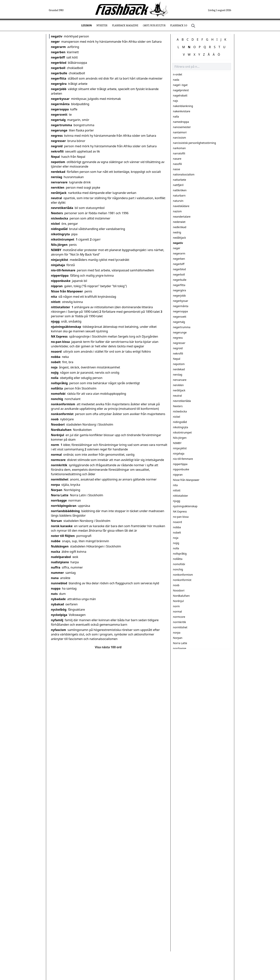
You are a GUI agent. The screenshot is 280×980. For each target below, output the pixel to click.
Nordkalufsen (61, 430)
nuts (54, 594)
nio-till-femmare (63, 270)
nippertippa (60, 276)
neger (55, 42)
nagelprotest (181, 90)
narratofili (179, 153)
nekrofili (57, 151)
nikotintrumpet (63, 239)
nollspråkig (59, 383)
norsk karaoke (62, 526)
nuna (55, 578)
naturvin (178, 201)
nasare (177, 159)
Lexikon (87, 25)
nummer (58, 573)
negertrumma (62, 125)
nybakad (58, 604)
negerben (58, 52)
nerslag (57, 177)
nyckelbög (59, 610)
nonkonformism (63, 404)
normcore (58, 460)
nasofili (177, 164)
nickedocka (60, 218)
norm (55, 445)
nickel (56, 224)
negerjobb (59, 89)
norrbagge (59, 500)
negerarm (58, 47)
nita (54, 297)
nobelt (56, 362)
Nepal (55, 157)
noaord (56, 351)
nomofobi (58, 394)
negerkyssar (60, 99)
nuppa (56, 588)
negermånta (60, 104)
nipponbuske (61, 281)
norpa (55, 485)
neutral (56, 198)
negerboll (58, 68)
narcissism (180, 138)
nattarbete (180, 180)
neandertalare (182, 217)
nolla (55, 378)
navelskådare (181, 206)
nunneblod (59, 583)
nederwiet (179, 222)
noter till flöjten (63, 536)
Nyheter (102, 25)
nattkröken (180, 190)
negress (57, 136)
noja (54, 367)
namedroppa (181, 122)
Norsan (56, 521)
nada (176, 80)
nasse (177, 169)
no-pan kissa (60, 342)
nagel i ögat (180, 85)
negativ (57, 36)
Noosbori (58, 424)
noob (55, 419)
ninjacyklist (60, 260)
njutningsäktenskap (66, 327)
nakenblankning (183, 106)
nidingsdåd (59, 229)
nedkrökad (180, 227)
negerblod (59, 63)
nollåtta (57, 388)
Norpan (57, 490)
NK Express (59, 336)
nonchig (57, 399)
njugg (55, 321)
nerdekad (58, 172)
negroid (57, 146)
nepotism (58, 162)
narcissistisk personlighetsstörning (195, 143)
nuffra (56, 567)
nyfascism (59, 630)
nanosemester (182, 127)
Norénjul (58, 435)
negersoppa (60, 109)
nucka (56, 552)
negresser (58, 141)
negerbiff (58, 57)
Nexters (57, 213)
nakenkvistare (182, 111)
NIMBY (56, 250)
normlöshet (60, 479)
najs (176, 101)
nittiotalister (61, 307)
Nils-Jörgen (59, 245)
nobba (56, 357)
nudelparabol (61, 557)
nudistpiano (60, 562)
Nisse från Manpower (67, 291)
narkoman (179, 148)
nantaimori (180, 132)
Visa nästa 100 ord (108, 647)
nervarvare (59, 182)
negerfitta (59, 78)
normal (56, 455)
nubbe (56, 541)
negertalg (58, 120)
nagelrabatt (180, 95)
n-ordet (178, 74)
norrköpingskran (64, 506)
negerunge (59, 130)
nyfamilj (57, 620)
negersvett (59, 115)
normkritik (59, 465)
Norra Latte (60, 495)
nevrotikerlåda (62, 208)
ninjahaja (58, 265)
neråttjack (59, 193)
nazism (177, 211)
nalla (176, 117)
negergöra (59, 84)
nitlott (56, 302)
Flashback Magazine (125, 25)
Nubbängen (60, 546)
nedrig (177, 232)
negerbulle (59, 73)
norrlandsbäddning (65, 511)
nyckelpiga (59, 615)
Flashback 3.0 (179, 25)
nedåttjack (180, 238)
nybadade (58, 599)
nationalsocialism (184, 174)
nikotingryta (60, 234)
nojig (55, 373)
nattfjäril (178, 185)
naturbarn (179, 195)
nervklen (58, 187)
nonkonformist (62, 414)
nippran (57, 286)
